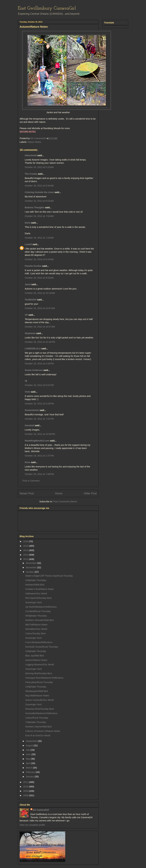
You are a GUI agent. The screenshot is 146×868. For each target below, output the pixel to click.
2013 (26, 555)
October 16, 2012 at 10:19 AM (40, 293)
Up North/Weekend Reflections (41, 607)
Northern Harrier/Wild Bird (38, 727)
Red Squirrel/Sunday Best (38, 598)
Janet (28, 284)
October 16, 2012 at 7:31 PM (39, 419)
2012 (26, 559)
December (31, 563)
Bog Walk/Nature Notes (37, 696)
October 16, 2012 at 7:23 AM (39, 238)
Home (59, 493)
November (31, 567)
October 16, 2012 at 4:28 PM (39, 364)
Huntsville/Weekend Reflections (41, 713)
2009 (26, 791)
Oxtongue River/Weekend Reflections (44, 678)
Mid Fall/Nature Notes (36, 625)
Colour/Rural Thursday (37, 718)
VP (26, 315)
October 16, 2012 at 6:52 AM (39, 201)
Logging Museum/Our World (40, 665)
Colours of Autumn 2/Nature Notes (43, 731)
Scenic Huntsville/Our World (40, 700)
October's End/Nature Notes (40, 589)
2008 (26, 795)
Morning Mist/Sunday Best (39, 673)
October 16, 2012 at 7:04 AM (39, 216)
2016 (26, 541)
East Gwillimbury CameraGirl (47, 8)
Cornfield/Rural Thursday (38, 611)
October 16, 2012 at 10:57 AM (40, 308)
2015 (26, 546)
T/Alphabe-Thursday (36, 722)
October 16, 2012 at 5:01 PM (39, 385)
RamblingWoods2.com (37, 441)
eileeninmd (31, 155)
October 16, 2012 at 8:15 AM (39, 259)
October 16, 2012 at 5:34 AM (39, 186)
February (31, 772)
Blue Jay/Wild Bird (35, 656)
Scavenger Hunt (33, 602)
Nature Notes (34, 142)
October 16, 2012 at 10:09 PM (40, 434)
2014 (26, 550)
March (29, 768)
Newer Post (27, 493)
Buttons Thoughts (35, 207)
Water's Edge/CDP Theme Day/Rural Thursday (49, 576)
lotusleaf (29, 425)
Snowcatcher (32, 410)
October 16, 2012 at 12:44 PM (40, 342)
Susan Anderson (34, 370)
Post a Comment (31, 481)
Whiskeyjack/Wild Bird (37, 691)
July (28, 750)
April (29, 763)
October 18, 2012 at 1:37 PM (39, 456)
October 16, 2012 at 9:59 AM (39, 278)
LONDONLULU (33, 349)
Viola (27, 392)
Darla (28, 223)
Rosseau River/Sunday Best (40, 709)
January (30, 777)
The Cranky (31, 174)
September (32, 741)
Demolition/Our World (36, 629)
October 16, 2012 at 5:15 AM (39, 167)
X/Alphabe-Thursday (36, 580)
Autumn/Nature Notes (36, 660)
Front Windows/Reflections (39, 642)
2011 (26, 782)
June (29, 754)
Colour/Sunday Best (35, 633)
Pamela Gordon (33, 266)
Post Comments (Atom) (65, 502)
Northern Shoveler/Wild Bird (39, 620)
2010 (26, 787)
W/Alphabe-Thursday (36, 616)
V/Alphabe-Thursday (36, 651)
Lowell (28, 244)
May (28, 759)
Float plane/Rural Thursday (39, 682)
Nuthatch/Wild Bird (35, 585)
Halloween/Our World (36, 594)
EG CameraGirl (41, 810)
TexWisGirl (31, 300)
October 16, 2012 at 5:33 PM (39, 404)
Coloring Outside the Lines (39, 192)
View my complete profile (32, 825)
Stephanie (30, 333)
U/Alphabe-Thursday (36, 687)
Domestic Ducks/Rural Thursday (42, 647)
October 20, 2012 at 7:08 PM (39, 474)
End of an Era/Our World (38, 735)
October (30, 572)
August (30, 745)
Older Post (90, 493)
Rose (28, 462)
